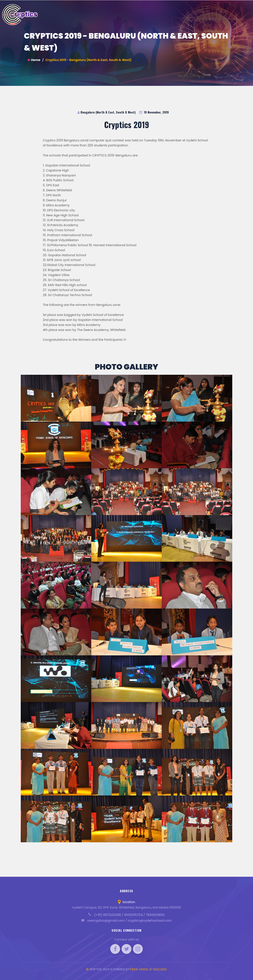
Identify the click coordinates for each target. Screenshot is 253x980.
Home (34, 60)
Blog (224, 13)
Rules (194, 13)
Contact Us (240, 13)
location (126, 902)
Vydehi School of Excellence (148, 969)
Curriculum (176, 13)
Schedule (209, 13)
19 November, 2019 (154, 112)
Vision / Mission (152, 13)
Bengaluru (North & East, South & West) (107, 112)
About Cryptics (126, 13)
